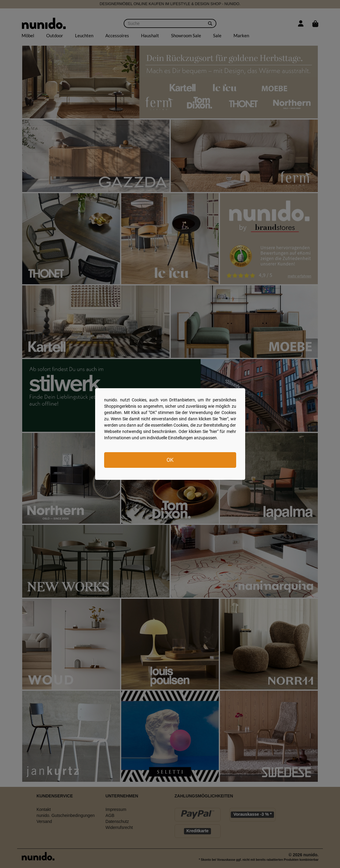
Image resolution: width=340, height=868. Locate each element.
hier (224, 419)
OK (170, 460)
